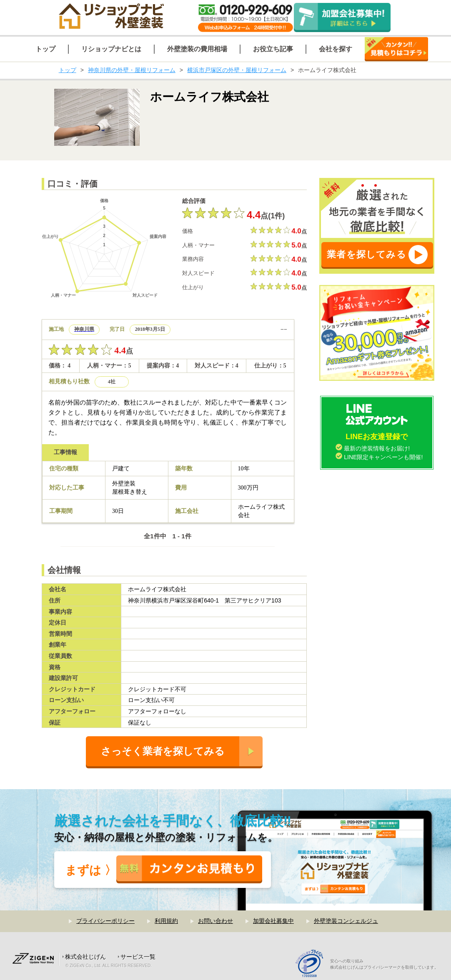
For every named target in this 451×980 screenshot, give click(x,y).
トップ (68, 70)
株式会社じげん (85, 957)
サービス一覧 (138, 957)
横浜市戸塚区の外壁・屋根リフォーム (237, 70)
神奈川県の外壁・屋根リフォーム (132, 70)
